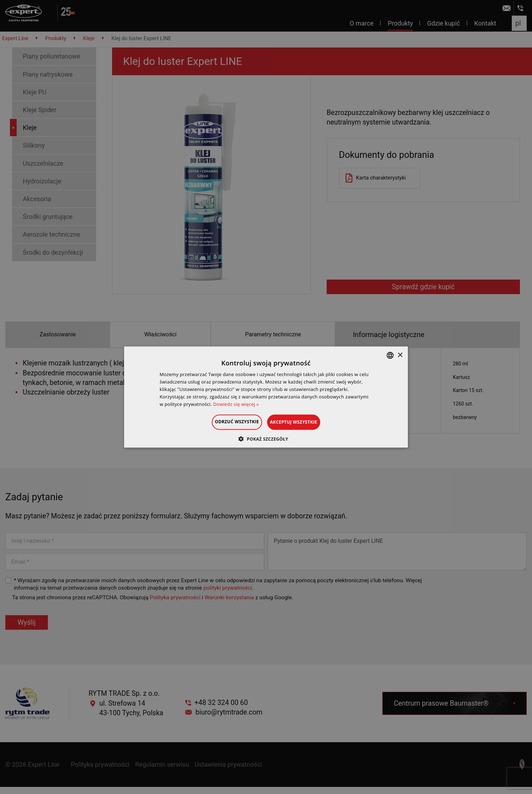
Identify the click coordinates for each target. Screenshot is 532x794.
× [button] (400, 355)
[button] (266, 439)
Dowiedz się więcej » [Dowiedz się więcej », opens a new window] (236, 404)
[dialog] (266, 397)
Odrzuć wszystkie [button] (228, 422)
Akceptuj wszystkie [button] (302, 422)
